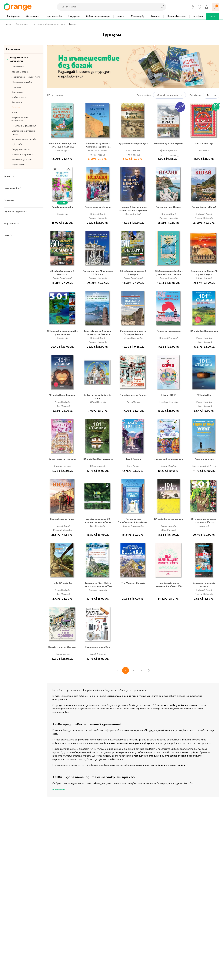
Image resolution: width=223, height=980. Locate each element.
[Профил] (206, 7)
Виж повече (59, 790)
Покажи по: (195, 95)
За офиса (198, 16)
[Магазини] (193, 7)
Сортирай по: (144, 95)
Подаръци (74, 16)
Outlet (213, 16)
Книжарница (13, 16)
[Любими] (200, 7)
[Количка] (216, 7)
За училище (33, 16)
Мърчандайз (138, 16)
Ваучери (156, 16)
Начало (8, 24)
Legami (121, 16)
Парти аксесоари (177, 16)
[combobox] (107, 7)
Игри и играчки (54, 16)
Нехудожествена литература (49, 24)
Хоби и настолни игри (98, 16)
